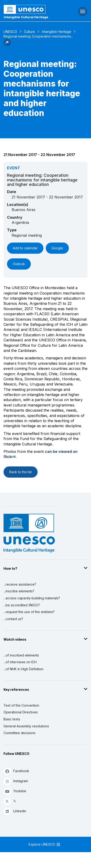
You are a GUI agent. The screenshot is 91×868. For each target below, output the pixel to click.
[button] (7, 45)
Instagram (16, 781)
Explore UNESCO (45, 844)
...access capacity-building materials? (32, 598)
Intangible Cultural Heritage (26, 17)
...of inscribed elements (21, 655)
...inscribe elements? (19, 591)
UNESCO (10, 32)
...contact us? (13, 619)
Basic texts (12, 719)
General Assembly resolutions (26, 726)
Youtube (15, 791)
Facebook (16, 771)
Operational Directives (21, 712)
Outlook (19, 264)
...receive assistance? (20, 584)
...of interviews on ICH (20, 662)
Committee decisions (19, 733)
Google (57, 248)
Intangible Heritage (57, 32)
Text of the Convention (21, 705)
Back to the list (21, 472)
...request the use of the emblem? (29, 612)
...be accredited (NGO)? (22, 605)
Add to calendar (25, 248)
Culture (30, 32)
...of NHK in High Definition (23, 669)
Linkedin (15, 811)
